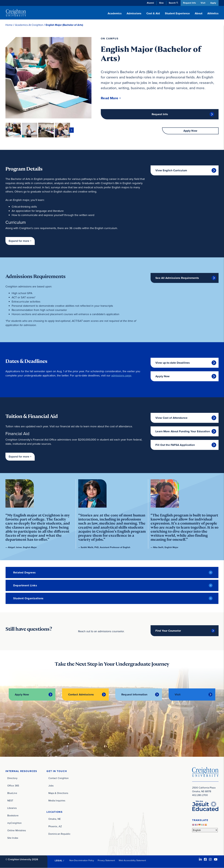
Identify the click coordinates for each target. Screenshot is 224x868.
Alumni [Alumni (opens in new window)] (150, 3)
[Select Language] (205, 830)
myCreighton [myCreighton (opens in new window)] (14, 823)
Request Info (189, 3)
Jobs (51, 786)
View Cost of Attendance (171, 418)
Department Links (25, 585)
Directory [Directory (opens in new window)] (12, 778)
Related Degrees (24, 572)
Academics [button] (115, 13)
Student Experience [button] (177, 13)
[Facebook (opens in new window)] (205, 859)
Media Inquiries (57, 801)
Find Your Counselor (168, 631)
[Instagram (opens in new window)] (210, 859)
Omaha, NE (55, 819)
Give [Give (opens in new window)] (161, 3)
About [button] (199, 13)
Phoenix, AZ (55, 826)
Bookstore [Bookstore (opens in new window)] (13, 815)
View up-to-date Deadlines (173, 363)
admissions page (121, 375)
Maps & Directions (58, 793)
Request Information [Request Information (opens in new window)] (134, 695)
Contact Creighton (58, 778)
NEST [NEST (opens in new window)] (10, 801)
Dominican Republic (59, 834)
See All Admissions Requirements (177, 278)
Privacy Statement (106, 860)
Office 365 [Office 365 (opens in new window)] (13, 786)
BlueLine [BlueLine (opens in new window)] (12, 793)
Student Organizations (28, 598)
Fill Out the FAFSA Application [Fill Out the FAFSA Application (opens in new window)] (175, 445)
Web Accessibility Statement (132, 860)
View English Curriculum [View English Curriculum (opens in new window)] (171, 170)
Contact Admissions (81, 695)
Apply (213, 3)
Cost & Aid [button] (153, 13)
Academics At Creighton (29, 25)
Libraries (12, 808)
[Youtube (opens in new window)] (216, 859)
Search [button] (172, 3)
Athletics (213, 13)
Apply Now (190, 131)
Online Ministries (17, 830)
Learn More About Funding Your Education (183, 431)
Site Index (13, 838)
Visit (203, 3)
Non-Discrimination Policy (82, 860)
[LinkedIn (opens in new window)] (200, 859)
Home (9, 25)
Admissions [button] (134, 13)
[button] (111, 98)
